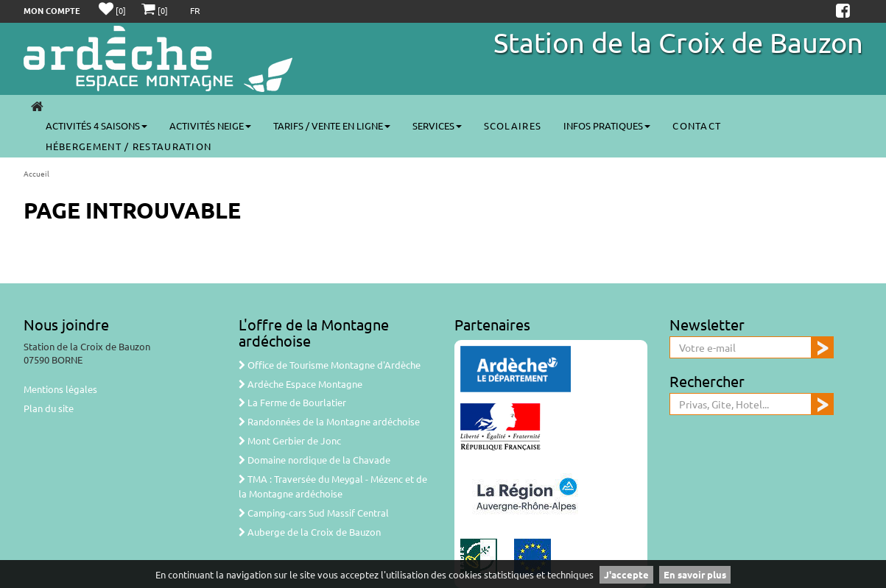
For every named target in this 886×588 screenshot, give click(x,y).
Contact (697, 125)
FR (195, 10)
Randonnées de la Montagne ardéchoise (329, 421)
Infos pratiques (607, 125)
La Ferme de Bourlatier (292, 402)
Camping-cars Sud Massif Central (314, 513)
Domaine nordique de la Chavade (314, 460)
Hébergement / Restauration (129, 146)
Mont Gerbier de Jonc (290, 440)
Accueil (36, 173)
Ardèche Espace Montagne (300, 384)
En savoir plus (695, 574)
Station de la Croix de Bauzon (678, 42)
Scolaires (513, 125)
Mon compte (52, 10)
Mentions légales (60, 389)
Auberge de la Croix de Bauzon (310, 532)
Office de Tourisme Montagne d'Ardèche (330, 365)
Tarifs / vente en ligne (332, 125)
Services (437, 125)
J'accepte (626, 574)
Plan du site (49, 408)
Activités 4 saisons (96, 125)
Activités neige (210, 125)
